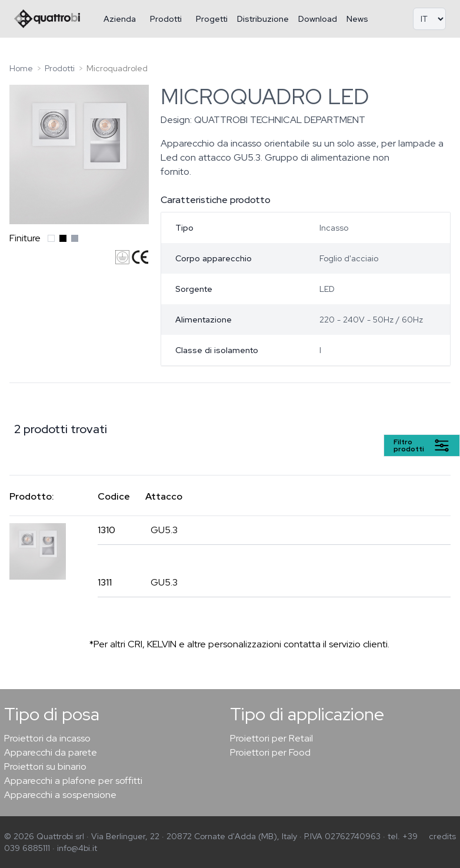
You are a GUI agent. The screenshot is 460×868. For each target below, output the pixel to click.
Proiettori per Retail (271, 738)
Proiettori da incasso (47, 738)
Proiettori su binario (45, 766)
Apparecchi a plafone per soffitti (73, 781)
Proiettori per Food (270, 752)
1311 (105, 582)
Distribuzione (263, 19)
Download (318, 19)
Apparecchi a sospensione (60, 795)
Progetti (212, 19)
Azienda (120, 19)
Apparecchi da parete (51, 752)
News (357, 19)
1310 (106, 530)
